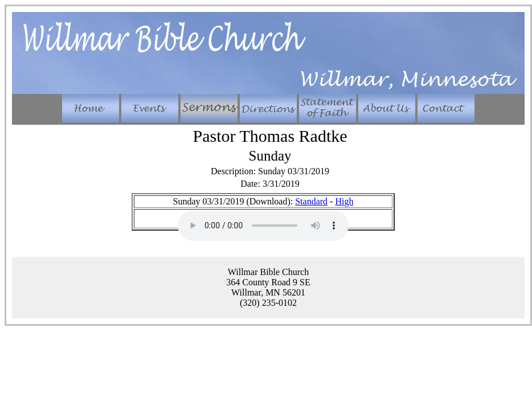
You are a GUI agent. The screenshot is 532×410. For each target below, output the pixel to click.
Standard (311, 201)
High (344, 201)
